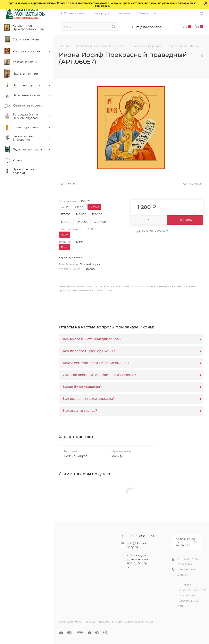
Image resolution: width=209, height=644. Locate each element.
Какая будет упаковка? (82, 387)
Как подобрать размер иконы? (89, 351)
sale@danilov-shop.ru (137, 545)
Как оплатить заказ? (80, 411)
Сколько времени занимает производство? (99, 375)
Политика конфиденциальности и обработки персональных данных (193, 596)
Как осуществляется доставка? (89, 399)
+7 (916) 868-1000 (148, 27)
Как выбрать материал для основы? (93, 339)
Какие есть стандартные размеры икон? (97, 363)
